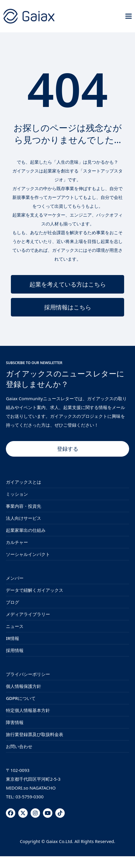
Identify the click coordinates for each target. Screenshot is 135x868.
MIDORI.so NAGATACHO (31, 788)
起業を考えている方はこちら (68, 284)
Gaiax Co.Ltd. (60, 841)
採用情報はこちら (68, 307)
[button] (129, 16)
